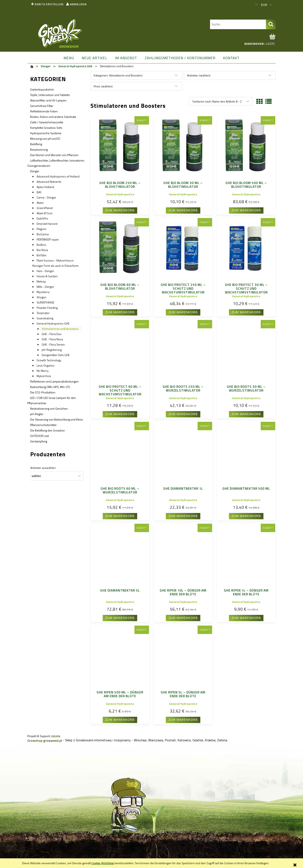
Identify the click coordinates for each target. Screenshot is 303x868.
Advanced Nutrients (49, 182)
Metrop (41, 281)
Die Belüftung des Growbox (47, 430)
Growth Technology (49, 360)
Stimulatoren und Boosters (60, 329)
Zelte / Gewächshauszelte (47, 122)
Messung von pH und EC (45, 139)
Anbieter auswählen (43, 468)
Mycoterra (43, 292)
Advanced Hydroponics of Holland (58, 176)
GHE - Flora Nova (52, 339)
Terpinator (43, 313)
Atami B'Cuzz (45, 213)
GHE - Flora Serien (53, 344)
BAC (39, 192)
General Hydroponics (120, 194)
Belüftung (36, 144)
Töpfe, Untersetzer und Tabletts (50, 95)
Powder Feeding (47, 308)
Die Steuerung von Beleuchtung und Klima (56, 419)
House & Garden (47, 276)
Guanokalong (45, 318)
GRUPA (56, 736)
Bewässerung (39, 149)
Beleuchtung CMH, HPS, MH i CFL (50, 387)
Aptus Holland (45, 187)
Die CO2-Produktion (43, 392)
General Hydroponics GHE (53, 323)
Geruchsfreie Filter (42, 106)
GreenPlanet (45, 208)
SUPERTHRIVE (45, 302)
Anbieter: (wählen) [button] (199, 75)
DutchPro (42, 218)
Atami (40, 203)
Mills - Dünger (45, 287)
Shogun (41, 297)
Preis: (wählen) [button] (103, 86)
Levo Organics (46, 365)
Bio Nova (42, 250)
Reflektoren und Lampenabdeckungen (54, 381)
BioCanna (43, 234)
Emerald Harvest (47, 224)
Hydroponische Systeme (46, 133)
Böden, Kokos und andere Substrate (53, 117)
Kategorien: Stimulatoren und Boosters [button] (118, 75)
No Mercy (43, 371)
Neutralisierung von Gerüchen (49, 408)
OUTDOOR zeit (39, 436)
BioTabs (42, 255)
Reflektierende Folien (44, 111)
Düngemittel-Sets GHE (56, 355)
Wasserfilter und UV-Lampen (48, 100)
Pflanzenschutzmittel (43, 425)
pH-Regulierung (52, 350)
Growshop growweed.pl (45, 740)
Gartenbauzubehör (42, 89)
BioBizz (41, 245)
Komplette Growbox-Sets (46, 128)
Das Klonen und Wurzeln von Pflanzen (54, 155)
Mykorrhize (44, 376)
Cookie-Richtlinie (103, 863)
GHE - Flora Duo (52, 334)
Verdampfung (39, 441)
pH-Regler (37, 414)
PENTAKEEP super (48, 239)
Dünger (35, 171)
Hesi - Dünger (45, 271)
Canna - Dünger (46, 197)
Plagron (41, 229)
